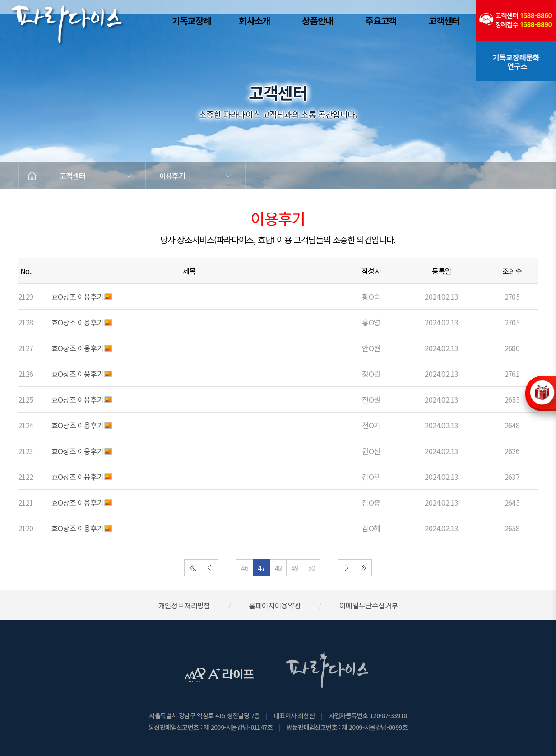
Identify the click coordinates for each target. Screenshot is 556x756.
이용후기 (172, 176)
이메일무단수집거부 (369, 605)
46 (245, 568)
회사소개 (255, 21)
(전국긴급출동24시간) (516, 20)
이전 (209, 568)
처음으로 (193, 568)
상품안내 (318, 21)
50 (312, 568)
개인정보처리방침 (184, 605)
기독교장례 (192, 21)
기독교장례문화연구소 (516, 61)
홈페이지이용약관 (275, 605)
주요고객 (381, 21)
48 (278, 568)
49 (295, 568)
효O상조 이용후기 (78, 297)
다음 (347, 568)
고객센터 (444, 21)
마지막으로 (363, 568)
